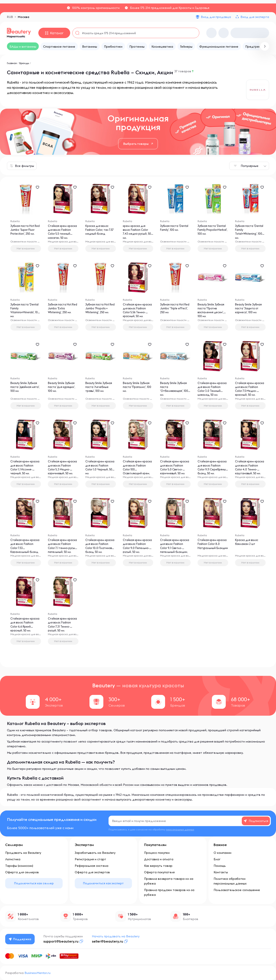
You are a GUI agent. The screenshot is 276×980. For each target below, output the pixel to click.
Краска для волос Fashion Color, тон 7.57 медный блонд (99, 231)
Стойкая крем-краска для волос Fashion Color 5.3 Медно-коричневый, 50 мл (63, 471)
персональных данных (180, 829)
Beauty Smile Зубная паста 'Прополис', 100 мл (138, 388)
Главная (12, 63)
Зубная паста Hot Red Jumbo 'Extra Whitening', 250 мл (61, 310)
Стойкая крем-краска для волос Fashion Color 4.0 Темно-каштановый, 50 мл (250, 471)
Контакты (221, 872)
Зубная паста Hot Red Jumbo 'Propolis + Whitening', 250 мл (100, 310)
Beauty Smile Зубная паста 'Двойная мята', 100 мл (25, 388)
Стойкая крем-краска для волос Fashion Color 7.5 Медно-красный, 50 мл (250, 393)
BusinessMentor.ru (37, 973)
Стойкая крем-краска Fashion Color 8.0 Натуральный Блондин (209, 550)
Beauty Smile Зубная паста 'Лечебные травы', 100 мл (100, 388)
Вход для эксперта (255, 17)
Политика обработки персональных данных (230, 881)
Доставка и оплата (159, 859)
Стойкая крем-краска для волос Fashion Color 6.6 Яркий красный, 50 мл (24, 628)
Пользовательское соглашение (237, 890)
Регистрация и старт (90, 859)
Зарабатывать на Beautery (95, 853)
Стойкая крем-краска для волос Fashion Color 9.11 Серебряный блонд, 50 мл (212, 471)
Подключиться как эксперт (103, 883)
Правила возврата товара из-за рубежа (169, 881)
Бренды (24, 63)
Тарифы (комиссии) (19, 866)
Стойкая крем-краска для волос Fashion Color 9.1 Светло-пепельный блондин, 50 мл (174, 550)
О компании (222, 853)
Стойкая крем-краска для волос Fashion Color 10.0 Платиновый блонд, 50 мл (100, 550)
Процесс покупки (157, 853)
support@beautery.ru (62, 941)
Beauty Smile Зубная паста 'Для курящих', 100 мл (63, 388)
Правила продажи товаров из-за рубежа (169, 892)
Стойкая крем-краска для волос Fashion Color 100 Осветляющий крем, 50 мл (138, 471)
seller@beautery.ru (109, 941)
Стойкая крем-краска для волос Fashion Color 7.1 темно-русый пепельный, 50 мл (61, 550)
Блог (217, 859)
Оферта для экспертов (92, 872)
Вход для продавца (216, 17)
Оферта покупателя (159, 872)
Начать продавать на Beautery (117, 936)
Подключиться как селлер (34, 883)
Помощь (220, 866)
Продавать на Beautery (23, 853)
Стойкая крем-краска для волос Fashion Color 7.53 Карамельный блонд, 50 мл (24, 550)
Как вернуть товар (158, 866)
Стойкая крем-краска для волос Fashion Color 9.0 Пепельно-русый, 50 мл (138, 550)
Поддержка (21, 939)
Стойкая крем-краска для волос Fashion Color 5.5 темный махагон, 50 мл (63, 236)
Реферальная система (92, 866)
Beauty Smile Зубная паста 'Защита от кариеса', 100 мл (250, 310)
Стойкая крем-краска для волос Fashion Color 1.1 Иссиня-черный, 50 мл (24, 471)
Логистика (13, 859)
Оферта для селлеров (22, 872)
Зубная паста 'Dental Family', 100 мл (174, 231)
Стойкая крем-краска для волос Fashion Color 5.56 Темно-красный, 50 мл (137, 314)
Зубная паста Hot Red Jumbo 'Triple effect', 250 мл (173, 310)
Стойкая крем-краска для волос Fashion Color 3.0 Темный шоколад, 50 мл (211, 393)
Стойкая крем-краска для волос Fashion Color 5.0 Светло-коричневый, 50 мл (174, 471)
